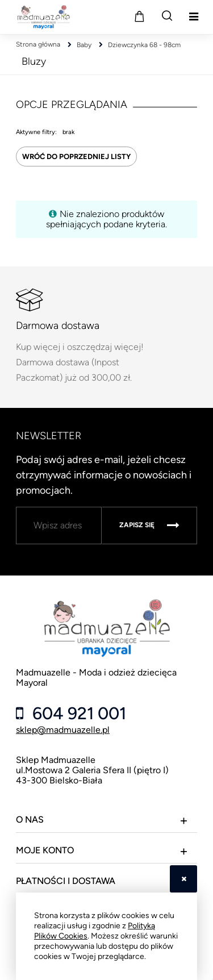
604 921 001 (77, 714)
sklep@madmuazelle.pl (63, 730)
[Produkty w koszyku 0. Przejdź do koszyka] (139, 16)
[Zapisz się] (149, 526)
